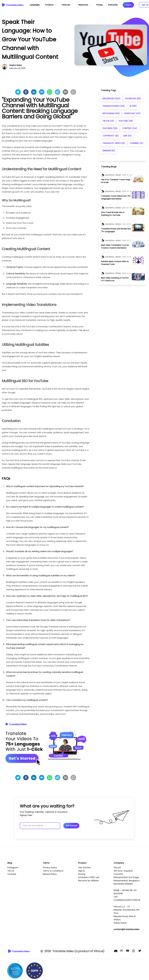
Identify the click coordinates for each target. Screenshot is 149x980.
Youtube (12, 874)
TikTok (11, 871)
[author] (103, 175)
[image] (138, 179)
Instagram (13, 868)
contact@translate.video (127, 929)
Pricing (82, 874)
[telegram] (58, 92)
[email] (65, 92)
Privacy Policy (50, 868)
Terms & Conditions (53, 871)
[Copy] (73, 92)
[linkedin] (34, 92)
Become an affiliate (88, 881)
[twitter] (18, 92)
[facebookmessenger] (42, 92)
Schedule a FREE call (89, 877)
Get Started (84, 868)
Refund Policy (50, 874)
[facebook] (26, 92)
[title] (116, 181)
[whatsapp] (50, 92)
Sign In (82, 871)
